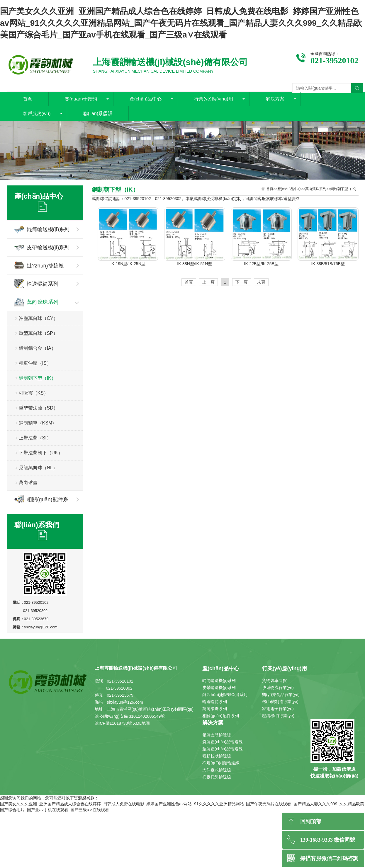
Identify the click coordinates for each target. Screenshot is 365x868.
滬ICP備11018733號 (113, 723)
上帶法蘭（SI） (35, 438)
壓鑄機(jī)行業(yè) (278, 716)
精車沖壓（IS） (35, 363)
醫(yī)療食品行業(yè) (281, 695)
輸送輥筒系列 (36, 284)
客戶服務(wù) (37, 114)
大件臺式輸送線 (217, 770)
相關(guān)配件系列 (41, 502)
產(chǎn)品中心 (146, 99)
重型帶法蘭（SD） (38, 408)
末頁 (261, 282)
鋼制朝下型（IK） (37, 378)
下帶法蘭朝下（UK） (41, 453)
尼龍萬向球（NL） (38, 468)
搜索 (357, 88)
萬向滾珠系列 (36, 302)
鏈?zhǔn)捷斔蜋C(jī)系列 (39, 268)
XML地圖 (141, 723)
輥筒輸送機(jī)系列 (42, 229)
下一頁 (242, 282)
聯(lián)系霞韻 (98, 114)
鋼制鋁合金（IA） (37, 348)
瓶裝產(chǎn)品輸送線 (223, 749)
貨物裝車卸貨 (274, 681)
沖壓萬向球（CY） (38, 318)
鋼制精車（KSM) (36, 423)
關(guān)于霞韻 (81, 99)
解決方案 (275, 99)
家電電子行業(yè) (278, 709)
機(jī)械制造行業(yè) (280, 702)
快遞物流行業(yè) (278, 688)
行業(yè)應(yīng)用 (213, 99)
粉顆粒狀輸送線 (217, 756)
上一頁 (208, 282)
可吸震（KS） (34, 393)
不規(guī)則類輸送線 (221, 763)
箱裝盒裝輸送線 (217, 735)
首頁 (28, 99)
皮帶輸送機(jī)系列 (42, 247)
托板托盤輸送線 (217, 777)
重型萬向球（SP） (38, 333)
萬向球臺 (28, 483)
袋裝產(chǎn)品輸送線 (223, 742)
